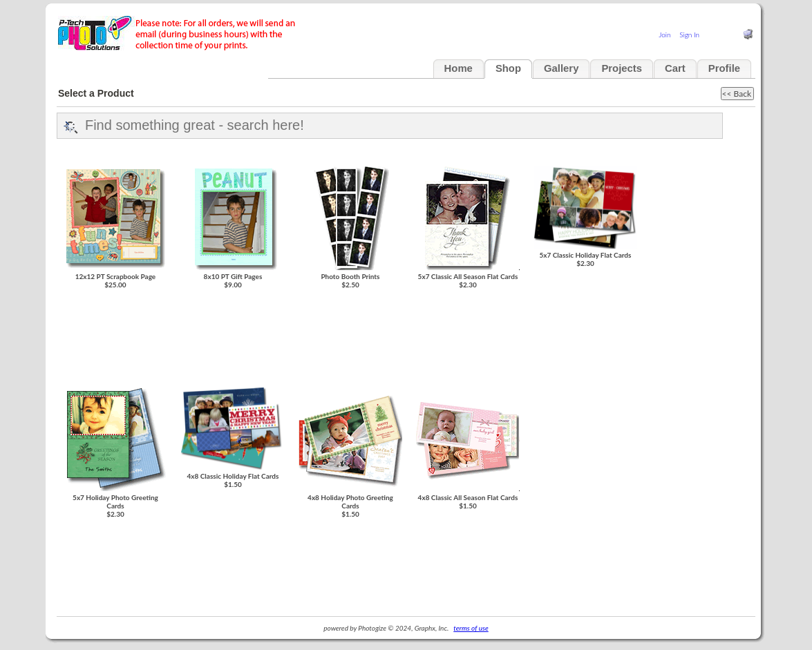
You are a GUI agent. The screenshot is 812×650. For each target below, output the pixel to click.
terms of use (471, 628)
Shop (508, 68)
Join (664, 35)
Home (459, 68)
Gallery (561, 68)
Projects (622, 68)
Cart (675, 68)
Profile (724, 68)
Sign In (689, 35)
